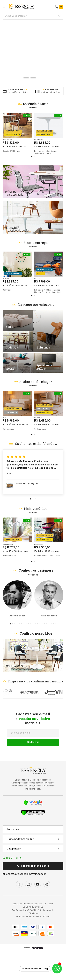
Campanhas (14, 877)
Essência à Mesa (36, 104)
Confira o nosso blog (36, 661)
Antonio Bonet (17, 627)
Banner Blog (33, 684)
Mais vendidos (36, 536)
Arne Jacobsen (49, 627)
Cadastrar (33, 770)
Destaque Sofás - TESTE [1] (18, 349)
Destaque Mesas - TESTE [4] (18, 391)
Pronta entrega (36, 270)
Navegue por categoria (36, 332)
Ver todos (33, 108)
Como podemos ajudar (20, 867)
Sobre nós (13, 857)
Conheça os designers (36, 598)
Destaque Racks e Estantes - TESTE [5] (48, 391)
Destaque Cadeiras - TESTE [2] (18, 369)
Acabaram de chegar (36, 410)
